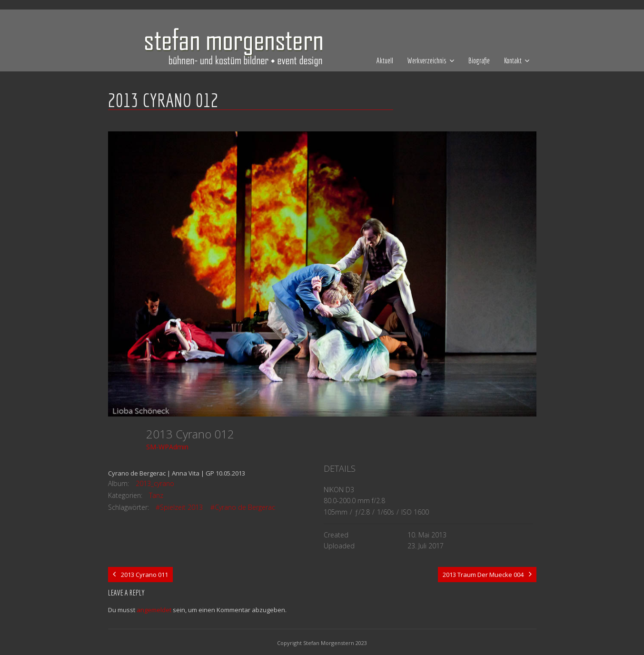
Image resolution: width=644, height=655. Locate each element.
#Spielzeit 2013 (179, 507)
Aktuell (385, 60)
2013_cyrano (155, 483)
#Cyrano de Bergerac (243, 507)
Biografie (479, 60)
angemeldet (154, 610)
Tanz (156, 495)
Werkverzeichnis (427, 60)
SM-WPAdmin (167, 447)
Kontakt (513, 60)
